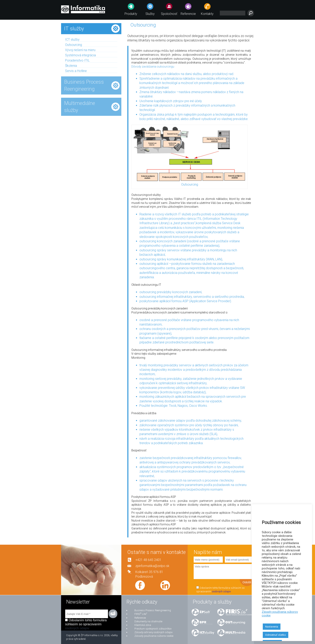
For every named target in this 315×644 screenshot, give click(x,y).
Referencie (188, 14)
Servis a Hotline (76, 71)
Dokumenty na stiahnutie (148, 621)
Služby (150, 14)
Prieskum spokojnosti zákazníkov (153, 629)
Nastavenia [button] (272, 627)
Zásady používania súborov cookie (154, 636)
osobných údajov (221, 591)
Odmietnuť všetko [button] (276, 635)
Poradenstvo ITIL (77, 60)
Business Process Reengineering (153, 610)
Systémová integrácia (80, 55)
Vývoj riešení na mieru (80, 50)
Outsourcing (74, 45)
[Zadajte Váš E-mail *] (87, 614)
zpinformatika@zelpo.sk (152, 566)
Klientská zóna (143, 625)
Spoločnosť (169, 14)
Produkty (131, 14)
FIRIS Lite (141, 614)
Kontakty (207, 14)
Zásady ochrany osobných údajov (153, 632)
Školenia (71, 66)
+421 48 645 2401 (148, 560)
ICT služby (72, 40)
